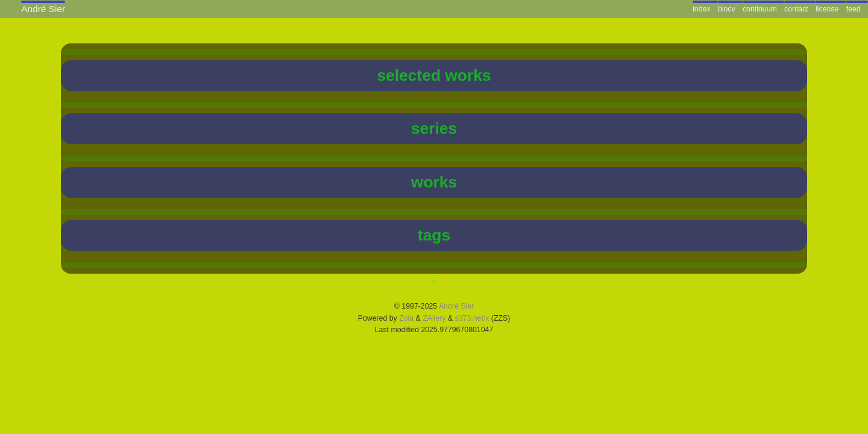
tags (434, 235)
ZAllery (434, 318)
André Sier (456, 306)
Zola (406, 318)
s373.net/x (472, 318)
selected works (434, 75)
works (434, 182)
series (434, 128)
